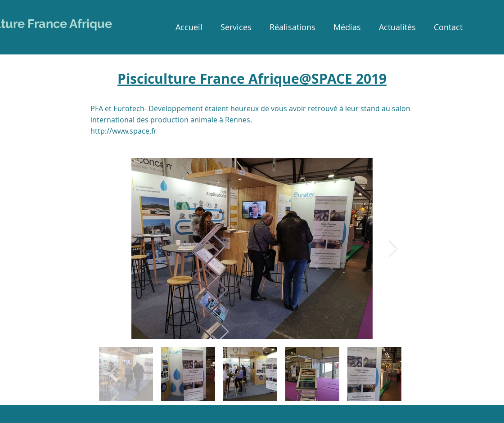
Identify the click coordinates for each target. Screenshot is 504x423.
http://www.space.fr (124, 131)
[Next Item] (393, 249)
